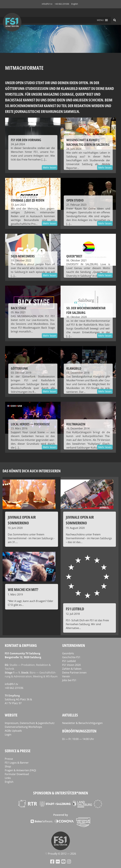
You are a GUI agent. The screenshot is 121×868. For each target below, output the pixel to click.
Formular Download (17, 774)
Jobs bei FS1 (69, 680)
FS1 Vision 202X (71, 665)
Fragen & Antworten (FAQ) (20, 770)
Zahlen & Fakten (72, 669)
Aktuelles (70, 715)
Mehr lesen (50, 168)
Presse (9, 759)
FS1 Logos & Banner (17, 763)
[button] (100, 20)
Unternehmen (74, 645)
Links (8, 778)
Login (8, 735)
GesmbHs (68, 653)
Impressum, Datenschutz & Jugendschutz (30, 723)
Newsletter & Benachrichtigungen (82, 723)
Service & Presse (18, 751)
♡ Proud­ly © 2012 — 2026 (61, 854)
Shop (8, 766)
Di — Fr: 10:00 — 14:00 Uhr (78, 739)
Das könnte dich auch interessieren (32, 471)
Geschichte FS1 (71, 657)
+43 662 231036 (62, 4)
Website (11, 715)
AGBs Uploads (13, 731)
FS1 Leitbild (69, 661)
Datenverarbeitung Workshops (23, 727)
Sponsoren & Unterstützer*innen (61, 793)
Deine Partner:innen (74, 673)
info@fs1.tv (47, 4)
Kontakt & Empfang (21, 645)
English (75, 4)
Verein (66, 676)
